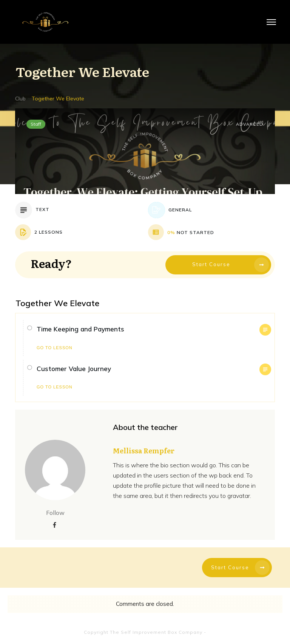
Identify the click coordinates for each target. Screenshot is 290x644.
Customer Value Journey (74, 369)
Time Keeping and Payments (80, 329)
